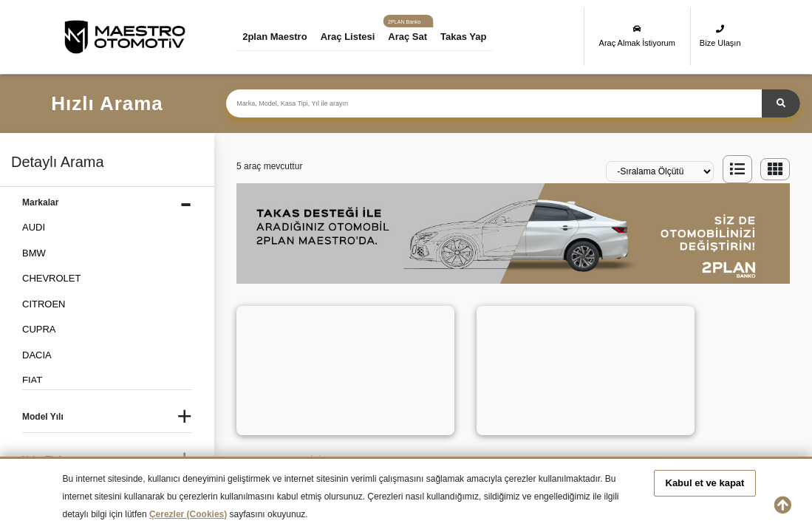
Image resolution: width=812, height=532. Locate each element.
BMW (34, 253)
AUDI (34, 227)
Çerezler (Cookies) (188, 514)
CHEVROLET (51, 278)
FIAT (32, 380)
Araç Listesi (350, 37)
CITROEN (44, 304)
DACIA (37, 355)
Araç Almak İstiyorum (637, 36)
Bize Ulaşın (720, 36)
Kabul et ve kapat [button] (705, 483)
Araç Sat (410, 37)
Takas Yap (465, 37)
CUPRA (39, 329)
